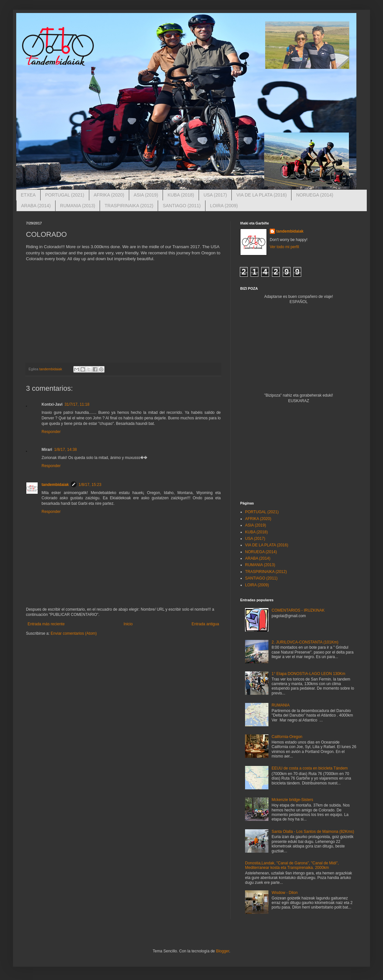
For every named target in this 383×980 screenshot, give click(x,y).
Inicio (128, 624)
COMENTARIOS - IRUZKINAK (298, 610)
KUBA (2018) (181, 195)
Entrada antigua (205, 624)
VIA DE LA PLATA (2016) (261, 195)
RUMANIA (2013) (78, 206)
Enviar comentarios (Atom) (74, 633)
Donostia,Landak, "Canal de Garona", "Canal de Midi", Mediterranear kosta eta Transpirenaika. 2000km (292, 865)
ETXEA (28, 195)
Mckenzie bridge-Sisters (292, 800)
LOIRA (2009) (224, 206)
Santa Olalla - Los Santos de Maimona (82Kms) (313, 832)
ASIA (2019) (146, 195)
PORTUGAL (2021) (65, 195)
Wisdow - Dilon (285, 893)
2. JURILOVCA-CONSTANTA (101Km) (305, 642)
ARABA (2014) (36, 206)
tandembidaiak (55, 485)
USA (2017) (215, 195)
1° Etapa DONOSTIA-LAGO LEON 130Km (309, 674)
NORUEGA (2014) (315, 195)
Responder (51, 432)
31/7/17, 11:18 (77, 404)
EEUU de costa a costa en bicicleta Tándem (310, 768)
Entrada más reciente (46, 624)
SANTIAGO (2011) (182, 206)
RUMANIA (281, 705)
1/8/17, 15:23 (90, 485)
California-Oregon (287, 737)
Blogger (222, 951)
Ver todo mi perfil (284, 247)
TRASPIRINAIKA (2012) (129, 206)
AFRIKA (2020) (109, 195)
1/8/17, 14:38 (66, 450)
